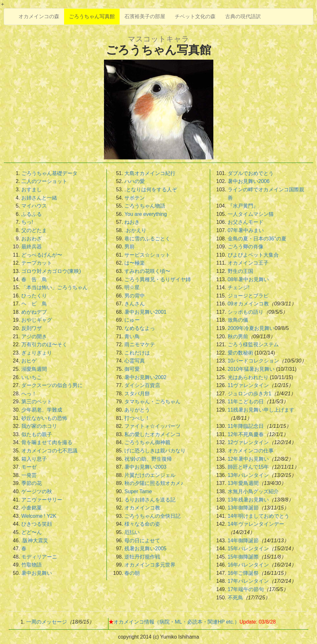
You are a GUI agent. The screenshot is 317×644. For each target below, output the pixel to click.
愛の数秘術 (240, 353)
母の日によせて (142, 541)
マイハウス (34, 206)
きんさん (135, 304)
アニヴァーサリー (42, 500)
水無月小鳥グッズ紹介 (253, 491)
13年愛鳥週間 (243, 483)
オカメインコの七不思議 (49, 451)
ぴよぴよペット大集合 (253, 255)
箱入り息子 (34, 459)
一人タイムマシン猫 (251, 214)
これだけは (137, 353)
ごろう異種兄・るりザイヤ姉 (158, 279)
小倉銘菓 (32, 508)
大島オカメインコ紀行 (150, 173)
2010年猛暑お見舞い (251, 369)
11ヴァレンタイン (248, 385)
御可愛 (132, 369)
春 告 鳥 (34, 279)
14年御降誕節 (243, 541)
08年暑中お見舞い (248, 279)
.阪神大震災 (35, 541)
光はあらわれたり (248, 377)
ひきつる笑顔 (37, 524)
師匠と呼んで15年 (248, 467)
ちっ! (27, 222)
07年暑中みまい (246, 230)
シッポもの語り (246, 312)
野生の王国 (240, 271)
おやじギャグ (37, 320)
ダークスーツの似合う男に (52, 385)
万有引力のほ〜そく (44, 344)
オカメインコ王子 (248, 263)
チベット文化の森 (195, 16)
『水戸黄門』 (243, 206)
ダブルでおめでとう (251, 173)
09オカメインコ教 (248, 304)
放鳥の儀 (238, 320)
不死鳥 (235, 598)
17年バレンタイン (248, 581)
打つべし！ (137, 418)
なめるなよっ (140, 328)
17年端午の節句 (246, 589)
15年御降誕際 (243, 557)
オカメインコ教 (142, 508)
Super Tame (138, 491)
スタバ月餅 (137, 394)
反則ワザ (32, 328)
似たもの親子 (37, 434)
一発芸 (29, 475)
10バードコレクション (254, 361)
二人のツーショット (44, 181)
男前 (129, 247)
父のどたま (34, 230)
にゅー (132, 320)
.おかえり (135, 230)
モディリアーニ (39, 557)
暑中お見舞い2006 (249, 181)
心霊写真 (135, 361)
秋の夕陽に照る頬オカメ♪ (154, 483)
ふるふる (32, 214)
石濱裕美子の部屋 (145, 16)
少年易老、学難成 (42, 410)
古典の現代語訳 (243, 16)
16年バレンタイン (248, 565)
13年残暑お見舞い (248, 500)
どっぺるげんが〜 (42, 255)
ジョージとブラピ (248, 296)
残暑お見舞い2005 (145, 549)
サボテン (135, 198)
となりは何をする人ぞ (151, 190)
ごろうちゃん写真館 (92, 16)
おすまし (32, 190)
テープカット (37, 263)
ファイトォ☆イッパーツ (152, 426)
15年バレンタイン (248, 549)
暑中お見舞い (37, 573)
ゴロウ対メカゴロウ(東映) (51, 271)
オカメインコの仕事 (251, 451)
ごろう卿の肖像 (246, 247)
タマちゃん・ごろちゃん (152, 402)
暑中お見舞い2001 (145, 312)
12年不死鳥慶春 (246, 434)
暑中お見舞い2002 (145, 377)
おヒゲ (29, 361)
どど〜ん (32, 532)
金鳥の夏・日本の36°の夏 (257, 239)
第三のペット (37, 402)
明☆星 (132, 287)
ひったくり (34, 296)
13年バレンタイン (248, 475)
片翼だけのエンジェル (150, 475)
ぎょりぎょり (37, 353)
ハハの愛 (135, 181)
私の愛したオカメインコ (152, 434)
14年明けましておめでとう (259, 516)
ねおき (132, 222)
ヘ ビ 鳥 (34, 304)
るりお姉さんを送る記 (150, 500)
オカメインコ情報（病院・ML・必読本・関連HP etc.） (176, 622)
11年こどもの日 (246, 402)
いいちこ (32, 377)
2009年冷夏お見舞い (251, 328)
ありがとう (137, 410)
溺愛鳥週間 (34, 369)
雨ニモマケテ (140, 344)
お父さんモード (246, 222)
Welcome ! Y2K (39, 516)
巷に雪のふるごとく (147, 239)
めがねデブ (34, 312)
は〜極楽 (135, 263)
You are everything (146, 214)
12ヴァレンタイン (248, 442)
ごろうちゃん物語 (145, 206)
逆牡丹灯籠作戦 (142, 557)
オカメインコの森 (39, 16)
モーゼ (29, 467)
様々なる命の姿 (142, 524)
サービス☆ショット (147, 255)
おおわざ (32, 239)
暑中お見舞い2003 (145, 467)
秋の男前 (238, 337)
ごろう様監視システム (253, 344)
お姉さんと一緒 (39, 198)
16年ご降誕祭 (243, 573)
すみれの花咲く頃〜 (147, 271)
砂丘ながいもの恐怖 (44, 418)
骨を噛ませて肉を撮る (47, 442)
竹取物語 (32, 565)
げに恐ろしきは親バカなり (155, 451)
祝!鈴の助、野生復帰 (148, 459)
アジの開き (34, 337)
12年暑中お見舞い (248, 459)
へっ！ (29, 394)
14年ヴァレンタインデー (256, 524)
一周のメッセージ (47, 622)
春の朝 (132, 573)
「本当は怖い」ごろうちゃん (55, 287)
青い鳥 (132, 337)
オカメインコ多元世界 (150, 565)
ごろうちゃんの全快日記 (152, 516)
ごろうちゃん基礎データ (49, 173)
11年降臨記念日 (246, 426)
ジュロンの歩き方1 (250, 394)
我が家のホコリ (39, 426)
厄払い (132, 532)
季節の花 (32, 483)
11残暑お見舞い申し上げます (261, 410)
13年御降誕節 (243, 508)
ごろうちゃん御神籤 (147, 442)
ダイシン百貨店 (142, 385)
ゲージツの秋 (37, 491)
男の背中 (135, 296)
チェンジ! (239, 287)
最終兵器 (32, 247)
